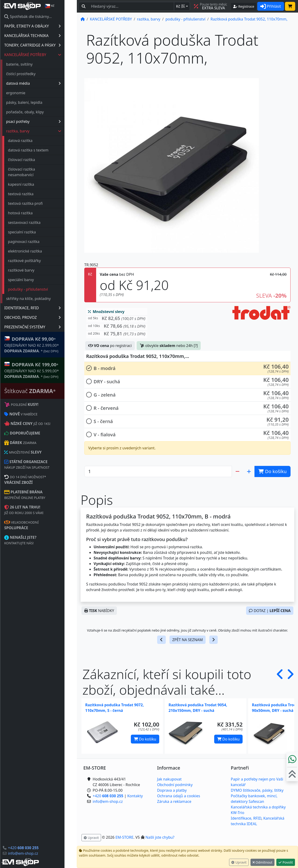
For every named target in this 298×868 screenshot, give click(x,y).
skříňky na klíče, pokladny (41, 299)
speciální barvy (33, 280)
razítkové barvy (34, 270)
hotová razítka (33, 213)
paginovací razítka (36, 242)
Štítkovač (42, 391)
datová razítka (32, 141)
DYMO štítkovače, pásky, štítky (257, 790)
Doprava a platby (172, 790)
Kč (180, 6)
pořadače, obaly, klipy (37, 112)
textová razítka (33, 194)
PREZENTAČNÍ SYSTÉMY (45, 327)
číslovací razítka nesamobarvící (34, 172)
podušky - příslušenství (40, 289)
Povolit (286, 862)
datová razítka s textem (41, 150)
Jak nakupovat (169, 779)
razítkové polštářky (37, 261)
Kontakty (135, 796)
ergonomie (28, 93)
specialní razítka (34, 232)
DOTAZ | (270, 611)
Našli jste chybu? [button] (160, 837)
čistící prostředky (33, 74)
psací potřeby (46, 121)
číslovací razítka (34, 160)
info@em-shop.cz (35, 853)
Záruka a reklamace (174, 801)
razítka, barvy (46, 131)
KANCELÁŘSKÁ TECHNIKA (45, 36)
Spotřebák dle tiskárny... (40, 17)
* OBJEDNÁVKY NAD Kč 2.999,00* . (44, 345)
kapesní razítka (33, 184)
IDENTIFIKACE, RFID (45, 308)
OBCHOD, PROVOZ (45, 317)
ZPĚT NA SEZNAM (188, 640)
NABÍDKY (99, 611)
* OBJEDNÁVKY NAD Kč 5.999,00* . (44, 370)
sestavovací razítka (37, 222)
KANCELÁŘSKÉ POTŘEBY (45, 55)
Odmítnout (262, 862)
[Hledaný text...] (131, 6)
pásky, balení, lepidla (37, 102)
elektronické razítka (37, 251)
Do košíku (145, 739)
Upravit (239, 862)
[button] (117, 319)
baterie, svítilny (32, 64)
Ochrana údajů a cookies (179, 796)
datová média (46, 83)
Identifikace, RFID (246, 818)
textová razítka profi (38, 203)
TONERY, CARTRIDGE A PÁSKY (45, 45)
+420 (36, 848)
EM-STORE (124, 837)
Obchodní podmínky (175, 785)
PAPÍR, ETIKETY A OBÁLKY (45, 26)
